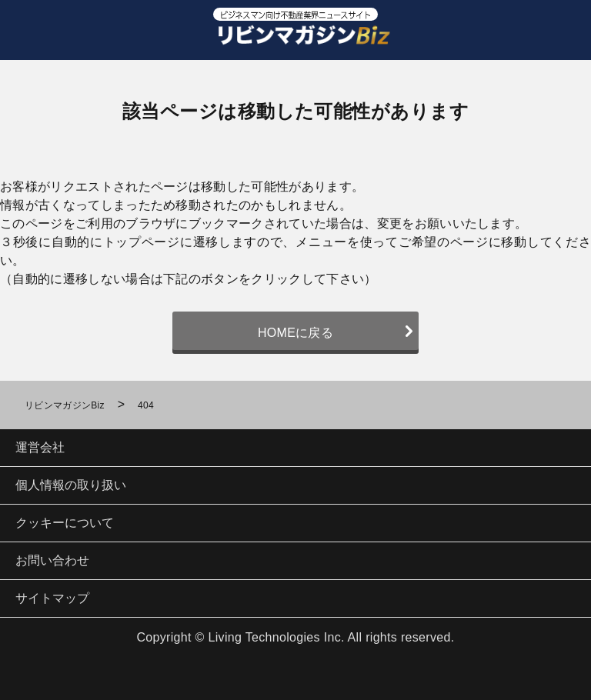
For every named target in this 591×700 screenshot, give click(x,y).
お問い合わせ (52, 560)
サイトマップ (52, 598)
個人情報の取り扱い (71, 485)
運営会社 (40, 447)
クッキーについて (65, 523)
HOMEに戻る (295, 333)
